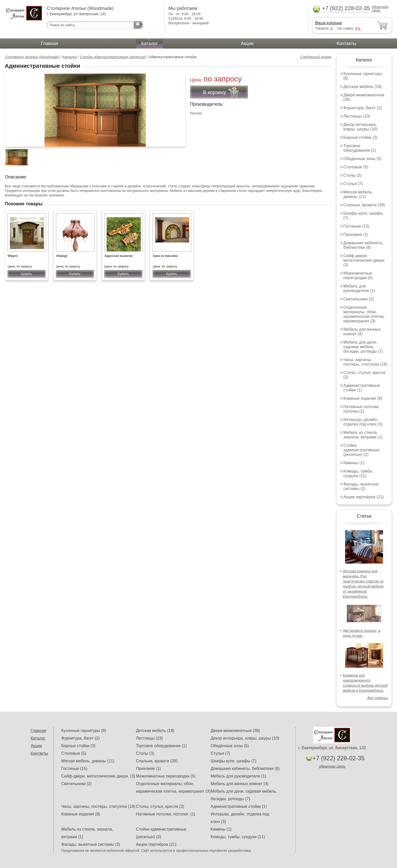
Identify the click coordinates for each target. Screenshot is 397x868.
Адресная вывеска (118, 256)
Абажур (62, 256)
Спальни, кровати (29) (364, 205)
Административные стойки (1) (362, 388)
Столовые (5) (356, 167)
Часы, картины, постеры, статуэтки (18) (365, 362)
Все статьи (378, 698)
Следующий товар (316, 57)
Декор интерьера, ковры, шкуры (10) (360, 127)
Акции (247, 43)
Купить (27, 274)
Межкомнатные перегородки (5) (358, 275)
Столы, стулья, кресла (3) (160, 806)
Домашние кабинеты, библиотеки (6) (363, 245)
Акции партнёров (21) (364, 497)
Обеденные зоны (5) (362, 159)
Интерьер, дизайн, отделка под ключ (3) (363, 422)
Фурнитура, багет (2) (363, 108)
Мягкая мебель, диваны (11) (358, 194)
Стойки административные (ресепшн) (113, 57)
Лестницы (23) (357, 116)
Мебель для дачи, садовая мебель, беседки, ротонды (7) (363, 347)
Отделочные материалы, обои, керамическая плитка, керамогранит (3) (364, 314)
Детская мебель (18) (362, 87)
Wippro (13, 256)
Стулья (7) (353, 184)
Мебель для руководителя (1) (359, 288)
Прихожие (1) (356, 235)
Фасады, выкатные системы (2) (361, 486)
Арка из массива (165, 256)
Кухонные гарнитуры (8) (84, 731)
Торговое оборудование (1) (360, 148)
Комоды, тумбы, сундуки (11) (358, 473)
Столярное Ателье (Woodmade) (32, 57)
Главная (49, 43)
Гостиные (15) (356, 226)
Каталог (150, 43)
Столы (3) (352, 175)
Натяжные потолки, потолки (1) (361, 409)
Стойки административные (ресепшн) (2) (361, 450)
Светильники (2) (359, 299)
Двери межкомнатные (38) (235, 731)
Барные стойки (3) (360, 137)
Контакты (346, 43)
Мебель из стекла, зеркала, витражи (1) (363, 435)
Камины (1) (354, 463)
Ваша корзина (328, 23)
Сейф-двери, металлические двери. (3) (364, 260)
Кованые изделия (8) (363, 398)
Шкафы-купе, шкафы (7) (233, 761)
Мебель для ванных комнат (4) (362, 332)
